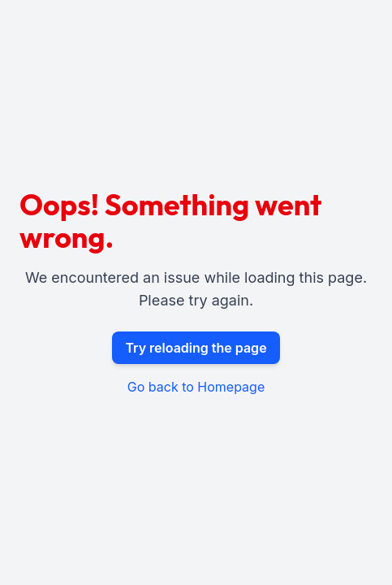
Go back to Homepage (196, 387)
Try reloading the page (196, 348)
